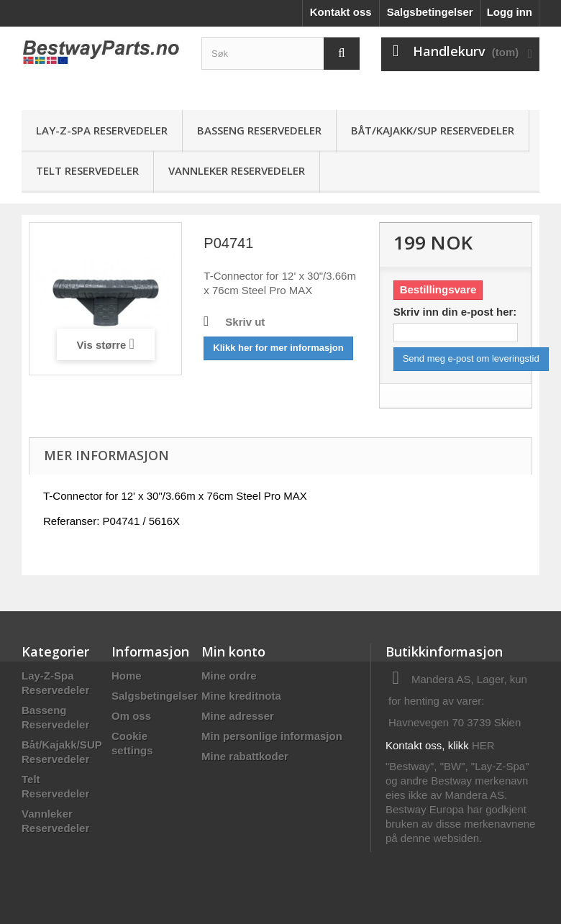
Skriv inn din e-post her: (455, 312)
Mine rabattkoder (245, 756)
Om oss (131, 716)
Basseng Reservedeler (259, 130)
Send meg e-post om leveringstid (471, 358)
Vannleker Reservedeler (237, 170)
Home (127, 676)
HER (483, 745)
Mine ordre (229, 676)
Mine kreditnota (241, 696)
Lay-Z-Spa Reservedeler (102, 130)
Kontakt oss (341, 12)
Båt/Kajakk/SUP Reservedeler (433, 130)
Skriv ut (245, 322)
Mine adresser (238, 716)
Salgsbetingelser (430, 12)
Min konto (233, 651)
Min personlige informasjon (272, 736)
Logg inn (510, 12)
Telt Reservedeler (87, 170)
